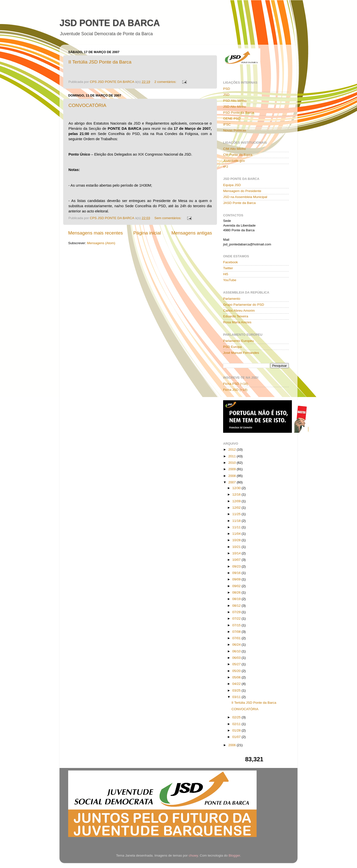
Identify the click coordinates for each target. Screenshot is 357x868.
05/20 (237, 671)
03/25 (237, 690)
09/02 (237, 586)
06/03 (237, 658)
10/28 (237, 540)
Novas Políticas (235, 130)
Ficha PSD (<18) (236, 384)
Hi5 (226, 274)
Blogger (234, 855)
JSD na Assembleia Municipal (245, 197)
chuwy (193, 855)
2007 (233, 482)
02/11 (237, 724)
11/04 (237, 534)
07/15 (237, 625)
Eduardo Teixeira (236, 316)
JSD (226, 95)
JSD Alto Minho (235, 107)
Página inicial (147, 233)
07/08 (237, 632)
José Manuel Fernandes (241, 353)
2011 (233, 456)
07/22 (237, 618)
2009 (233, 469)
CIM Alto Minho (235, 149)
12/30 (237, 488)
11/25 (237, 514)
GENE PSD (232, 118)
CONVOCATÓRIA (87, 105)
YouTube (230, 280)
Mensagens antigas (192, 233)
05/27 (237, 664)
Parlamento (232, 299)
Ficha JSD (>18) (235, 390)
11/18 (237, 521)
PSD (227, 89)
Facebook (230, 262)
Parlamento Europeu (238, 341)
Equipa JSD (232, 185)
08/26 (237, 592)
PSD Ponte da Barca (239, 113)
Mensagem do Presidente (242, 191)
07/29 (237, 612)
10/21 (237, 547)
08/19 (237, 599)
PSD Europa (232, 347)
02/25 (237, 717)
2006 (233, 745)
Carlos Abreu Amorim (239, 311)
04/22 (237, 684)
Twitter (228, 268)
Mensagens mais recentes (96, 233)
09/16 (237, 573)
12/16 (237, 494)
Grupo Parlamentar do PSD (244, 305)
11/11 (237, 527)
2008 (233, 476)
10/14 (237, 553)
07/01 (237, 638)
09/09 (237, 579)
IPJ (226, 167)
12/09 (237, 501)
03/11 (237, 697)
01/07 (237, 737)
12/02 (237, 508)
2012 (233, 450)
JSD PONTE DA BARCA (110, 23)
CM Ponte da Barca (238, 155)
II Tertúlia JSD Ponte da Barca (100, 62)
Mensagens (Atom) (101, 243)
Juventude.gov (234, 161)
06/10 (237, 651)
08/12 (237, 606)
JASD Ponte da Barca (239, 203)
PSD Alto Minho (235, 101)
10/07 (237, 560)
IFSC (227, 124)
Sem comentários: (168, 218)
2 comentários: (166, 82)
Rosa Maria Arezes (237, 322)
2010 (233, 463)
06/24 (237, 645)
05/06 (237, 677)
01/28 (237, 730)
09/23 (237, 566)
